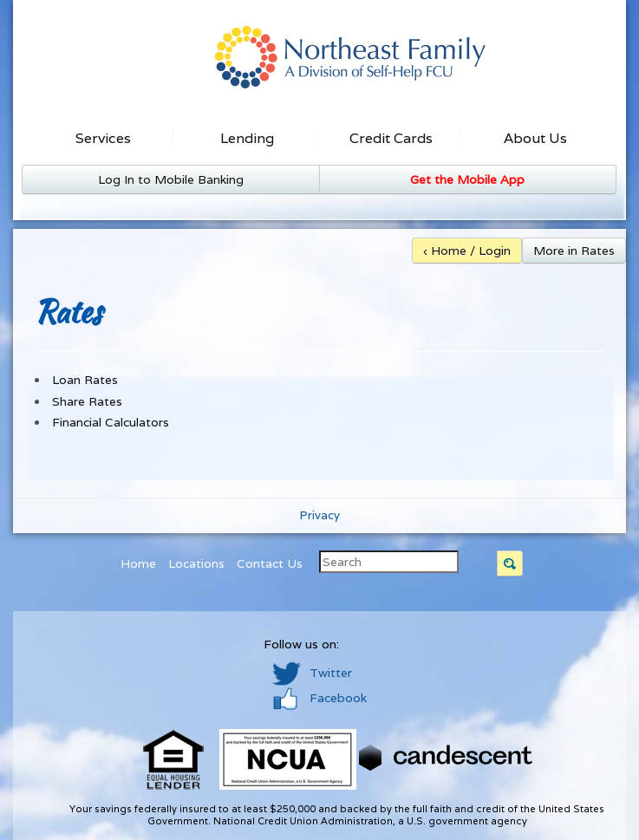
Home (138, 563)
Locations (196, 563)
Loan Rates (85, 380)
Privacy (320, 515)
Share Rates (87, 401)
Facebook (319, 698)
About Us (535, 138)
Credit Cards (391, 138)
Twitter (312, 673)
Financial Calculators (111, 422)
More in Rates (574, 251)
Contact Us (270, 563)
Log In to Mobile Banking (171, 179)
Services (103, 138)
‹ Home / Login (467, 251)
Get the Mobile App (467, 179)
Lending (247, 138)
